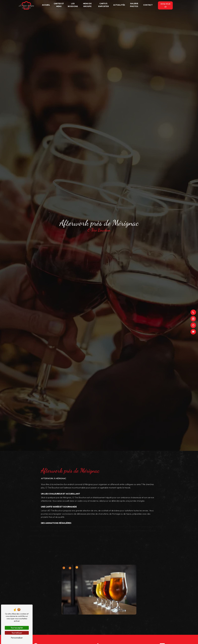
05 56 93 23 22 (165, 5)
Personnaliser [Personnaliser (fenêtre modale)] (17, 638)
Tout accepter (17, 628)
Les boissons (73, 5)
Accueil (46, 5)
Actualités (119, 5)
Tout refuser (17, 633)
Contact (148, 5)
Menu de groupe (87, 5)
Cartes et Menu (59, 5)
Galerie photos (134, 5)
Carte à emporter (103, 5)
